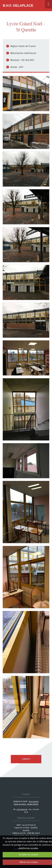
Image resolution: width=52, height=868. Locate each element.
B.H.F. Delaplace (18, 6)
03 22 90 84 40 (22, 809)
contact (26, 759)
